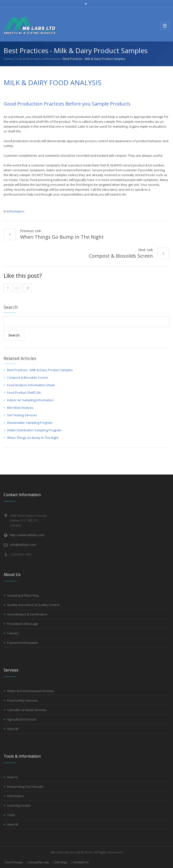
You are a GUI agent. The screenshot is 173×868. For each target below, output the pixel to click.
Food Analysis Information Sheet (31, 385)
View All (13, 729)
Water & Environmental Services (31, 691)
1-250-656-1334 (20, 554)
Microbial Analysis (20, 408)
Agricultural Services (22, 719)
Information (53, 59)
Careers (13, 633)
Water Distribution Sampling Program (34, 430)
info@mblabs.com (23, 545)
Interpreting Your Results (25, 786)
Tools (11, 815)
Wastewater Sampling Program (30, 423)
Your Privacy (14, 862)
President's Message (23, 624)
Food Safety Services (23, 700)
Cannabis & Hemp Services (27, 710)
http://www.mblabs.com (27, 535)
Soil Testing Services (22, 415)
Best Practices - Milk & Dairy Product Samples (40, 370)
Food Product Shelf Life (24, 393)
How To (12, 777)
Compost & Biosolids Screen (121, 256)
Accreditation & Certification (27, 614)
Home (8, 59)
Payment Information (23, 643)
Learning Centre (19, 805)
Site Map (61, 862)
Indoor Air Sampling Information (30, 400)
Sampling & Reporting (23, 595)
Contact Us (81, 862)
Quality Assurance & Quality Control (33, 605)
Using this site (39, 862)
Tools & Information (28, 59)
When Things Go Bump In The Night (62, 237)
